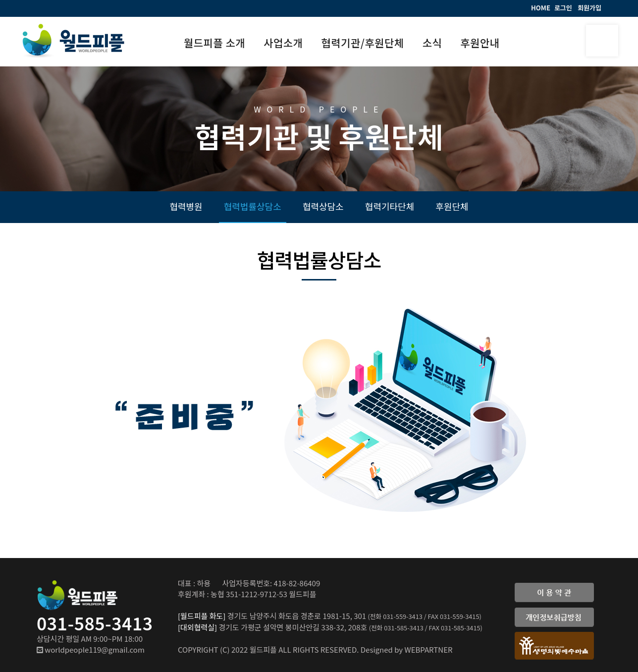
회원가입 (589, 8)
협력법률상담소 (253, 206)
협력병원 (186, 206)
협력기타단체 (390, 206)
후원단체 (452, 206)
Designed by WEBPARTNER (407, 649)
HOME (541, 8)
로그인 (563, 8)
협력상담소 (323, 206)
